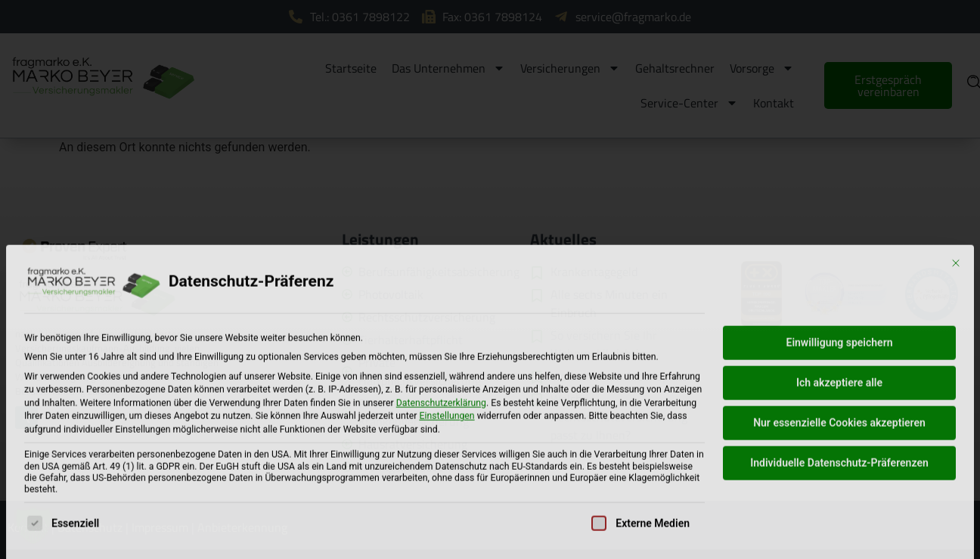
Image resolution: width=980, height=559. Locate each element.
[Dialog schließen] (956, 356)
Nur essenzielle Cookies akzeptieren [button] (839, 515)
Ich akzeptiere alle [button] (839, 475)
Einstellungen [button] (447, 509)
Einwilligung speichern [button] (839, 435)
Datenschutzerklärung (441, 495)
